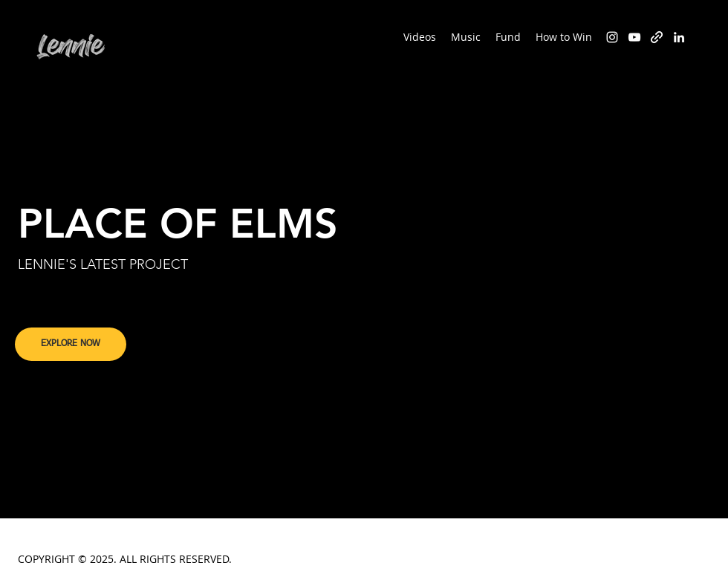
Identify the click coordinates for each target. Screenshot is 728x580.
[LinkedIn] (679, 37)
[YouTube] (634, 37)
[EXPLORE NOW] (71, 344)
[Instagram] (612, 37)
